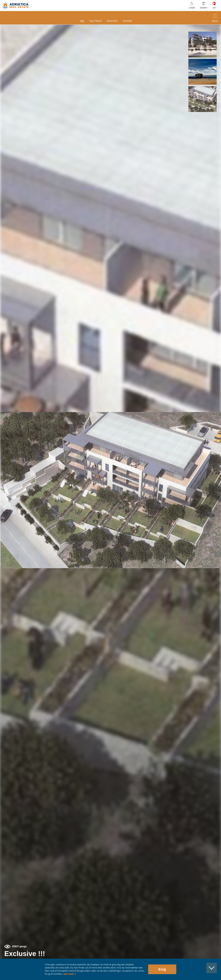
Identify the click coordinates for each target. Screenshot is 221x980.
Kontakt (127, 21)
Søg (82, 21)
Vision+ (204, 8)
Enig (162, 969)
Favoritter (112, 21)
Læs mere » (69, 974)
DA (214, 8)
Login (192, 8)
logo (16, 6)
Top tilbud (95, 21)
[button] (202, 45)
